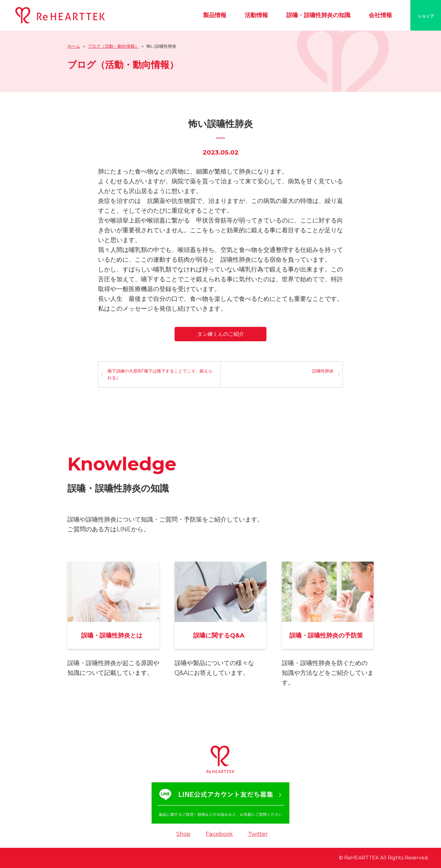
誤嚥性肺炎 (323, 371)
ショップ (426, 16)
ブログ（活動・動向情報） (113, 46)
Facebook (219, 834)
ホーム (74, 46)
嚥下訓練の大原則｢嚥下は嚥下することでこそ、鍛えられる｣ (160, 374)
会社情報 (380, 15)
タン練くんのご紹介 (221, 334)
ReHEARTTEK (362, 858)
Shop (183, 834)
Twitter (258, 834)
